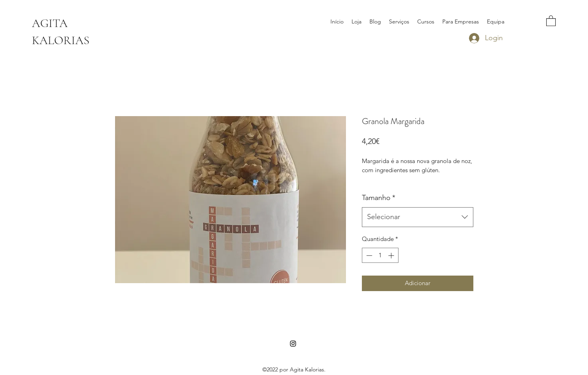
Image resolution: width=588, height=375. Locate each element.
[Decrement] (368, 256)
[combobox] (418, 217)
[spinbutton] (380, 256)
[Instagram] (293, 344)
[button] (551, 20)
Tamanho (379, 198)
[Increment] (392, 256)
